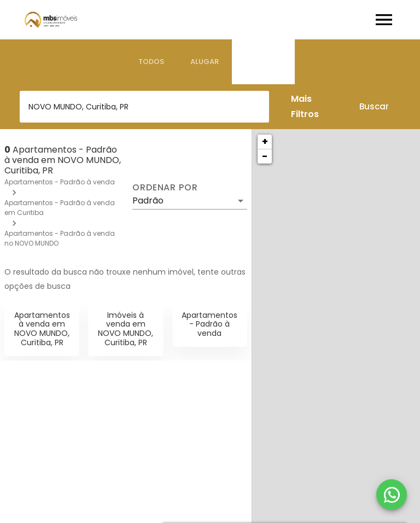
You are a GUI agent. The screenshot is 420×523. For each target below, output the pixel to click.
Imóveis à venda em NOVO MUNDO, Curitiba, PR (126, 329)
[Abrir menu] (384, 20)
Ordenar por (165, 188)
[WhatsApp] (392, 495)
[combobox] (144, 107)
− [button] (265, 156)
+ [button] (265, 141)
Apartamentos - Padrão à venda (60, 182)
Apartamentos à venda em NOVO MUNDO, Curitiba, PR (42, 329)
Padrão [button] (148, 201)
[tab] (151, 62)
